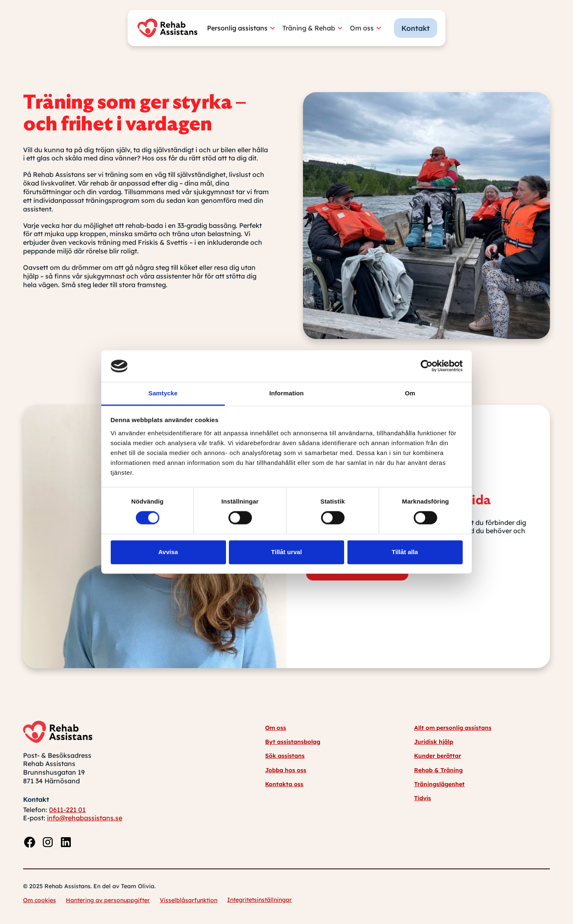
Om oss (276, 728)
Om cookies (40, 900)
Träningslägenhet (439, 784)
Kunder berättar (438, 756)
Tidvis (423, 798)
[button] (245, 28)
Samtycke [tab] (163, 393)
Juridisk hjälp (434, 742)
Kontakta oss (284, 784)
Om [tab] (410, 393)
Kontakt (416, 28)
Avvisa (168, 552)
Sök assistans (285, 756)
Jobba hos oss (286, 770)
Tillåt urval (287, 552)
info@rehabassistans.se (85, 818)
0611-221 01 (67, 810)
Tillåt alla (405, 552)
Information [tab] (286, 393)
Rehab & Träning (438, 770)
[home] (170, 28)
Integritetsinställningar (260, 900)
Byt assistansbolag (293, 742)
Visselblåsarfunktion (189, 900)
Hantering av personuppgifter (108, 900)
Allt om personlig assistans (453, 728)
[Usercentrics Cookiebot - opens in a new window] (427, 366)
